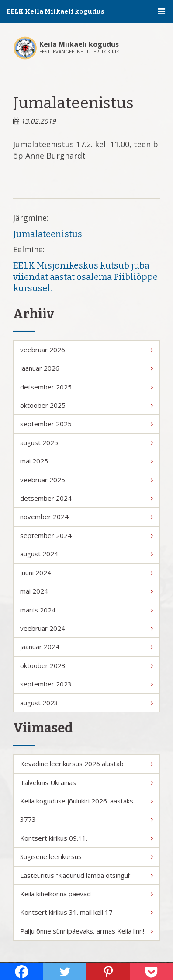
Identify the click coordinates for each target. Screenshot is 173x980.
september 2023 (86, 684)
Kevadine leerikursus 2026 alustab (86, 764)
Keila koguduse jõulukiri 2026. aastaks (86, 801)
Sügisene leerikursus (86, 856)
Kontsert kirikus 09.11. (86, 838)
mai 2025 (86, 461)
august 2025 (86, 442)
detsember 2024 (86, 498)
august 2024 (86, 554)
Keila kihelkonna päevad (86, 894)
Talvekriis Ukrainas (86, 782)
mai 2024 (86, 591)
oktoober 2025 (86, 405)
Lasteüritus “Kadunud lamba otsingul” (86, 875)
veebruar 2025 (86, 480)
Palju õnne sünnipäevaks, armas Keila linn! (86, 931)
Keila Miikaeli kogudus (79, 44)
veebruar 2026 (86, 350)
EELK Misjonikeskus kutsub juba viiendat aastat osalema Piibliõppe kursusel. (85, 277)
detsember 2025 (86, 387)
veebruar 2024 (86, 628)
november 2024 (86, 517)
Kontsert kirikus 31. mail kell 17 (86, 912)
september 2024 (86, 535)
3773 (86, 819)
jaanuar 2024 (86, 647)
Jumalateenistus (48, 234)
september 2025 (86, 424)
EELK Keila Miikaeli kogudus (55, 11)
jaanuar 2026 (86, 368)
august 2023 (86, 703)
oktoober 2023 (86, 665)
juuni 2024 (86, 573)
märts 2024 (86, 610)
